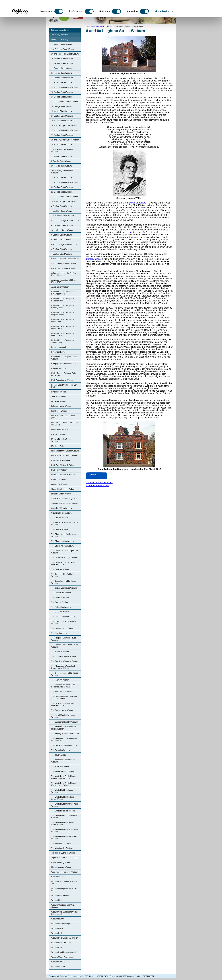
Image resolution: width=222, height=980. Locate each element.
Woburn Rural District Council (63, 952)
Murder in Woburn (59, 446)
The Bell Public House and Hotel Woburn (65, 524)
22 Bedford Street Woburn (62, 187)
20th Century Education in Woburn (62, 172)
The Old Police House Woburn (64, 657)
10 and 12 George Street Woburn (65, 54)
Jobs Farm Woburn (59, 397)
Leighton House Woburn (61, 406)
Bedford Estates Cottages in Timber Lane (63, 341)
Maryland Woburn (59, 434)
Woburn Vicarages (59, 962)
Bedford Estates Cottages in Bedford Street (63, 300)
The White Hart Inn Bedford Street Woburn (63, 798)
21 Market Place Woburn (62, 178)
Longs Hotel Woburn (60, 430)
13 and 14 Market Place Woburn (65, 87)
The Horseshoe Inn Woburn (63, 628)
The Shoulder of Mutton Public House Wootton (64, 728)
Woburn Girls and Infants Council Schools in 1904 (65, 913)
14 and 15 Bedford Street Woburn (65, 102)
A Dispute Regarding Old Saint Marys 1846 (64, 281)
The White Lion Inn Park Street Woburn (64, 838)
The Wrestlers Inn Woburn (62, 848)
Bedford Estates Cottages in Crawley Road (63, 307)
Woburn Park (57, 933)
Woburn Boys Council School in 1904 (64, 883)
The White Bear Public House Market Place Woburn (63, 784)
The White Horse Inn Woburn (63, 811)
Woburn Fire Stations (60, 895)
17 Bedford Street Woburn (62, 135)
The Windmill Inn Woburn (62, 843)
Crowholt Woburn (58, 368)
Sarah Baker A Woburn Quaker (64, 499)
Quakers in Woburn (59, 484)
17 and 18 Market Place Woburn (65, 130)
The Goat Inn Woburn (60, 612)
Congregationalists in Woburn (63, 364)
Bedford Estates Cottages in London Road (63, 327)
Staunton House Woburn (61, 513)
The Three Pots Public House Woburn (63, 761)
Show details (162, 24)
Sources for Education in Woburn (65, 503)
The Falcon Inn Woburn (61, 607)
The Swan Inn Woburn (61, 750)
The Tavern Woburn (59, 755)
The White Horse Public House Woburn (64, 817)
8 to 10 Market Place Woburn (63, 268)
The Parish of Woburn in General (65, 661)
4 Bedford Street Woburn (62, 206)
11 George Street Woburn (62, 68)
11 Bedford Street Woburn (62, 63)
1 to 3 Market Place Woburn (63, 49)
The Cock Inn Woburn (60, 569)
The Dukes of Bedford (60, 598)
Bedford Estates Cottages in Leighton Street (63, 314)
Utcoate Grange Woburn (61, 867)
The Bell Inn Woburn (60, 518)
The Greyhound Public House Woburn (63, 622)
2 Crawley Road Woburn (61, 161)
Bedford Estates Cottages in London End (63, 321)
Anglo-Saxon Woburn (60, 287)
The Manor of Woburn (60, 652)
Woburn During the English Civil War (64, 890)
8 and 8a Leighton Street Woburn (65, 259)
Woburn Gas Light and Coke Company (63, 906)
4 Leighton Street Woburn (62, 211)
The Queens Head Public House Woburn (65, 674)
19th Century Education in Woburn (62, 150)
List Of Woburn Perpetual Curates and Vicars (65, 424)
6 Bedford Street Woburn (62, 249)
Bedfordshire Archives (60, 30)
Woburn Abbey (57, 877)
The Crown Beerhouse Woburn (64, 588)
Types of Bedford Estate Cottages (65, 858)
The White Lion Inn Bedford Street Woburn (63, 824)
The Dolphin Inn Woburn (61, 593)
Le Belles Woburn (59, 401)
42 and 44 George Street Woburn (65, 221)
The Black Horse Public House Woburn (64, 535)
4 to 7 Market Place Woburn (63, 216)
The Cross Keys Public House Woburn (64, 582)
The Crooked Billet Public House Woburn (65, 575)
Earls (122, 203)
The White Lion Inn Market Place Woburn (65, 831)
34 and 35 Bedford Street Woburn (65, 197)
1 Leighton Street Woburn (62, 44)
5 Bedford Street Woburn (62, 235)
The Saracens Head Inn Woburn (65, 722)
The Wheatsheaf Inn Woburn (63, 771)
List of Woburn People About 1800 (63, 417)
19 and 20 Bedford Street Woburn (65, 140)
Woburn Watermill (59, 967)
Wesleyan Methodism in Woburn (65, 872)
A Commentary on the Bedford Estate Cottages (64, 274)
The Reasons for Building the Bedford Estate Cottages (63, 686)
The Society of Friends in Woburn (65, 734)
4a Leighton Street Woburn (62, 230)
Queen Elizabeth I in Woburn (63, 489)
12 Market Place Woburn (62, 83)
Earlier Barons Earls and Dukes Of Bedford (64, 374)
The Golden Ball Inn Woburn (63, 617)
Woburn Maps (57, 928)
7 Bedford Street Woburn (62, 254)
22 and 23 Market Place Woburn (65, 182)
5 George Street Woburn (61, 240)
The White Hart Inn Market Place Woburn (65, 805)
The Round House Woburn (62, 710)
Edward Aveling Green (61, 862)
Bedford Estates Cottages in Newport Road (63, 334)
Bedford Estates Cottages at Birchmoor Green (63, 293)
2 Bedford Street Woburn (62, 156)
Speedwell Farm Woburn (62, 508)
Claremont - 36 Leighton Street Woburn (64, 358)
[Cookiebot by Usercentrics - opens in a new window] (20, 24)
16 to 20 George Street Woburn (64, 126)
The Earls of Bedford (60, 602)
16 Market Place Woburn (62, 121)
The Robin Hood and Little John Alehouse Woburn (64, 697)
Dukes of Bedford (138, 203)
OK (196, 8)
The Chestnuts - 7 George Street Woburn (65, 552)
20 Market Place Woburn (62, 166)
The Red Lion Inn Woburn (62, 692)
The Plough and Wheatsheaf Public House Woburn (63, 667)
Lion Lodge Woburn (59, 411)
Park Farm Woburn (59, 470)
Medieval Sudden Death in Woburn (62, 440)
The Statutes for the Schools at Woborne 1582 (64, 740)
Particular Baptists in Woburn (63, 475)
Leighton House (136, 232)
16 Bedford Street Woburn (62, 116)
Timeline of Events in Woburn (63, 853)
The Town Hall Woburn (61, 767)
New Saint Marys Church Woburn (65, 451)
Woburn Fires (57, 900)
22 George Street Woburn (62, 192)
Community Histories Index (99, 482)
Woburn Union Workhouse (62, 957)
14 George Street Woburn (62, 106)
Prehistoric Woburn (59, 480)
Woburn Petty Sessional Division (65, 938)
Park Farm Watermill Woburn (63, 465)
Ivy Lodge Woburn (59, 392)
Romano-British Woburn (61, 494)
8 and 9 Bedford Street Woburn (64, 264)
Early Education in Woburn (62, 380)
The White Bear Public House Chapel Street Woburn (63, 777)
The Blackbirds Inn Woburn (63, 546)
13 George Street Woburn (62, 97)
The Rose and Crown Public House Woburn (63, 704)
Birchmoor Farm (58, 352)
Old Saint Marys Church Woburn (65, 456)
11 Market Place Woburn (62, 73)
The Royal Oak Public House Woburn (63, 716)
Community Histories (59, 35)
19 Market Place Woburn (62, 145)
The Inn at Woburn (59, 633)
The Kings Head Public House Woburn (64, 639)
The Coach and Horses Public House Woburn (64, 563)
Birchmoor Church (59, 347)
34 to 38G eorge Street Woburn (64, 201)
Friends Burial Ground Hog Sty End (64, 386)
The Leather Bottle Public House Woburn (65, 646)
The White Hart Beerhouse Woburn (62, 791)
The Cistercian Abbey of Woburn (65, 558)
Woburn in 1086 (58, 919)
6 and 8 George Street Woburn (64, 244)
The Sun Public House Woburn (64, 745)
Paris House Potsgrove (61, 460)
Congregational (94, 259)
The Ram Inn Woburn (60, 680)
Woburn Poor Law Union (61, 943)
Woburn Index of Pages (60, 40)
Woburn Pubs (57, 947)
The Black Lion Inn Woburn (63, 541)
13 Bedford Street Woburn (62, 92)
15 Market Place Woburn (62, 111)
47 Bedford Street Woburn (62, 225)
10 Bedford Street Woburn (62, 59)
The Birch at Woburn (60, 529)
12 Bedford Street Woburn (62, 78)
